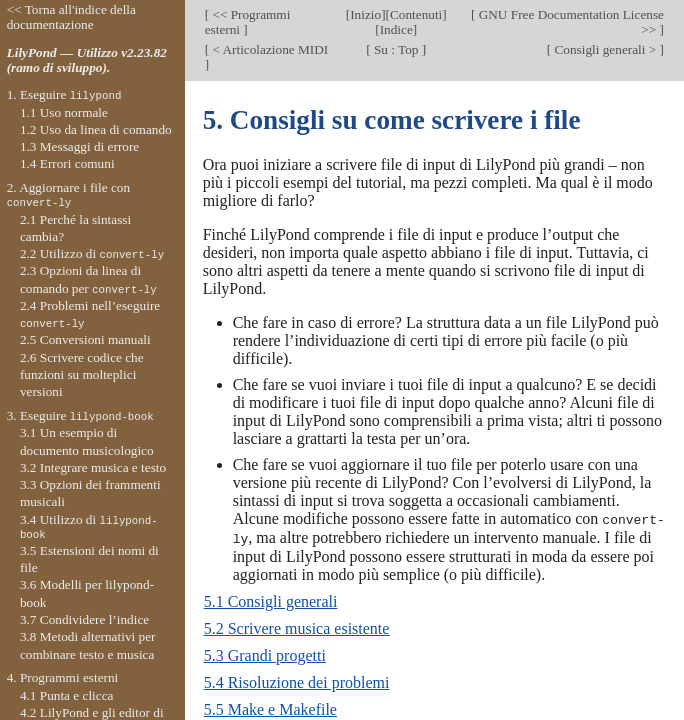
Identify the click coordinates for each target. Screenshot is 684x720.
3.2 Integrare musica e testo (93, 467)
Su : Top (396, 49)
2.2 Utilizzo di (92, 253)
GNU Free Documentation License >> (569, 22)
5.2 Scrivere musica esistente (297, 626)
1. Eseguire (64, 94)
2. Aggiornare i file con (68, 195)
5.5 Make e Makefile (270, 707)
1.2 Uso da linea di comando (96, 129)
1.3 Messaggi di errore (79, 146)
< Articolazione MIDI (268, 49)
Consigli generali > (605, 49)
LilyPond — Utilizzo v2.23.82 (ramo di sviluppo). (87, 60)
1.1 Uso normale (64, 112)
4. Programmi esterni (63, 677)
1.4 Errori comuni (67, 163)
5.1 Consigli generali (271, 599)
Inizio (365, 14)
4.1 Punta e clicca (67, 695)
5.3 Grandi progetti (265, 653)
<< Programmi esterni (248, 22)
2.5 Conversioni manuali (85, 339)
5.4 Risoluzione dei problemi (297, 680)
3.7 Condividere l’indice (84, 619)
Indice (396, 29)
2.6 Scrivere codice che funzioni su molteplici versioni (82, 375)
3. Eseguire (80, 415)
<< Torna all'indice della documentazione (71, 17)
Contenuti (416, 14)
